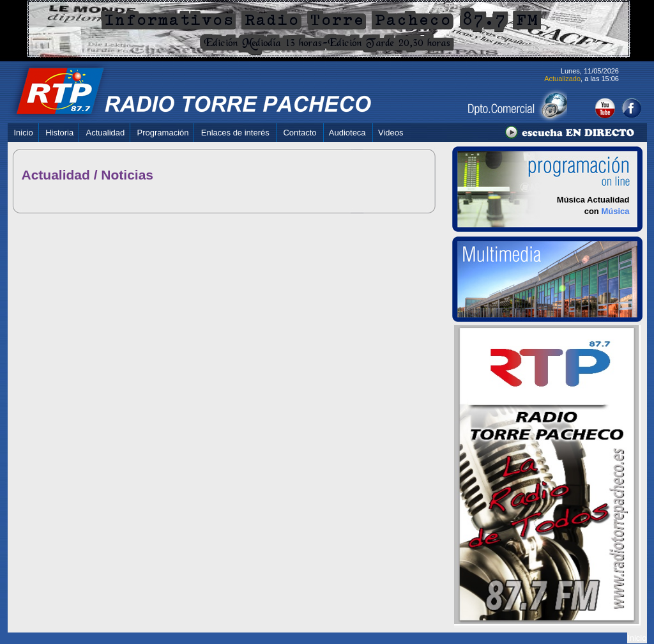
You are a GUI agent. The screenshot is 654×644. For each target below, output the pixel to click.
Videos (391, 133)
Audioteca (347, 133)
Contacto (300, 133)
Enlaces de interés (235, 133)
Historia (59, 133)
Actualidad (106, 133)
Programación (163, 133)
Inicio (24, 133)
